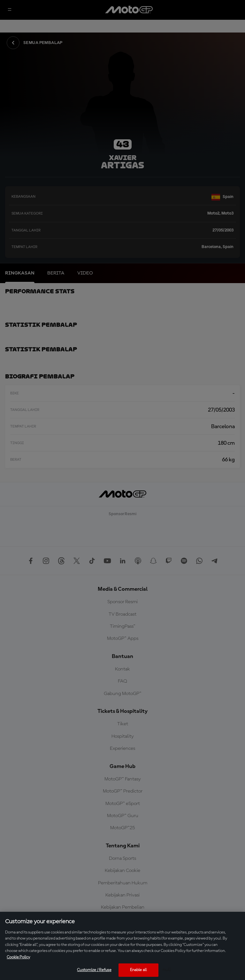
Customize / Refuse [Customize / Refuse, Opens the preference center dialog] (94, 970)
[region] (122, 946)
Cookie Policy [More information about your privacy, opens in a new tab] (18, 957)
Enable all (138, 970)
